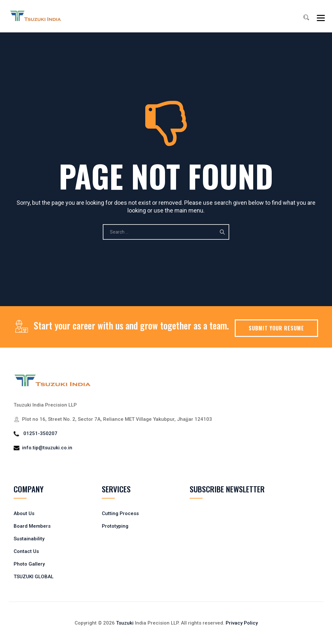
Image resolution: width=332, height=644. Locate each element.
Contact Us (26, 551)
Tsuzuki (125, 623)
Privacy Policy (242, 623)
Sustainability (29, 539)
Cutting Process (120, 513)
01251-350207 (40, 433)
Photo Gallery (29, 564)
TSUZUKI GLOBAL (34, 577)
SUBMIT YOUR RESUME (276, 328)
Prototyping (115, 526)
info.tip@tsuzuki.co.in (47, 448)
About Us (24, 513)
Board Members (32, 526)
